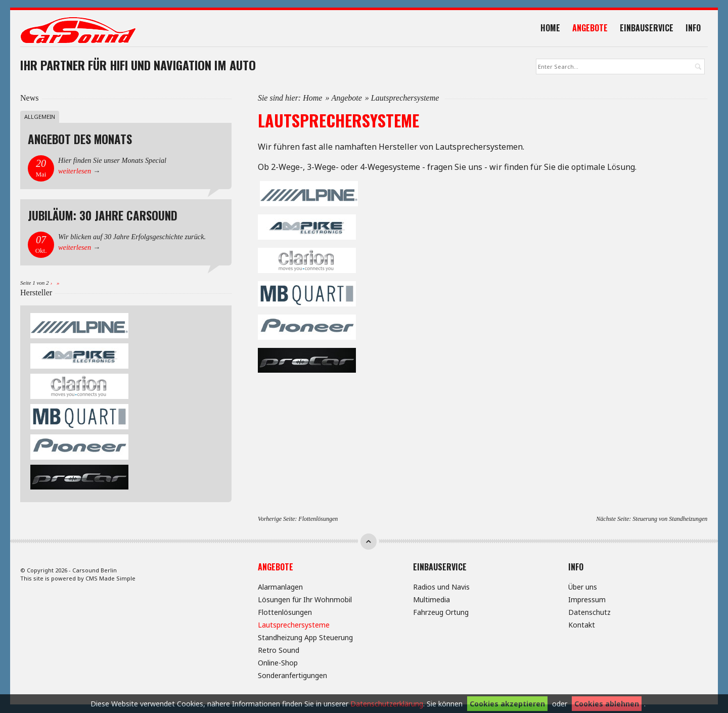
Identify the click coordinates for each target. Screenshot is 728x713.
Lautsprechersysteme (294, 626)
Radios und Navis (441, 588)
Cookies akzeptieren (507, 704)
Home (554, 29)
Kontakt (582, 626)
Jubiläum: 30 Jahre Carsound (103, 217)
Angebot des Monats (80, 141)
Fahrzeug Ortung (441, 613)
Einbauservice (650, 29)
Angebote (594, 29)
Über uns (583, 588)
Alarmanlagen (280, 588)
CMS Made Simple (110, 580)
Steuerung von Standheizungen (670, 520)
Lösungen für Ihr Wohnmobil (305, 600)
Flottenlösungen (318, 520)
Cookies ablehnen (607, 704)
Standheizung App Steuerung (305, 638)
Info (697, 29)
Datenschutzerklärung (387, 704)
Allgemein (40, 118)
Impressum (587, 600)
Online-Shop (278, 664)
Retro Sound (279, 651)
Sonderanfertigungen (292, 676)
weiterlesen (75, 172)
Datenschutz (589, 613)
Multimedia (431, 600)
